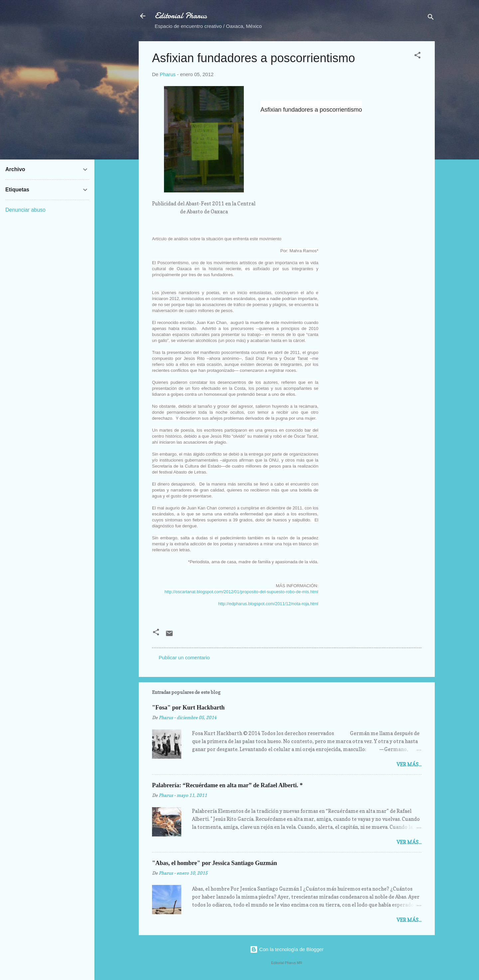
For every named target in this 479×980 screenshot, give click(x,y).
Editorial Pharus (181, 16)
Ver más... (409, 764)
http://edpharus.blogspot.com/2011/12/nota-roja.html (268, 604)
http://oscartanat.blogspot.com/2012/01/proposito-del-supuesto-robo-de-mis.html (241, 592)
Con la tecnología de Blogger (287, 949)
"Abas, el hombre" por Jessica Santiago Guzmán (215, 863)
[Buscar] (431, 18)
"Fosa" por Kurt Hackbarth (188, 708)
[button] (417, 56)
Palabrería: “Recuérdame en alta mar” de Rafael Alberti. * (227, 785)
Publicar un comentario (184, 657)
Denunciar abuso (25, 210)
